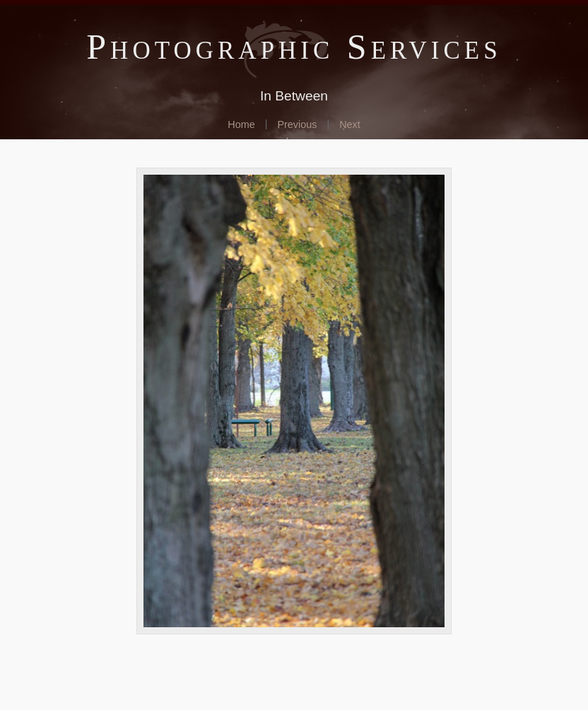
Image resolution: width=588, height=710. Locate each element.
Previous (297, 124)
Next (350, 124)
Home (241, 124)
